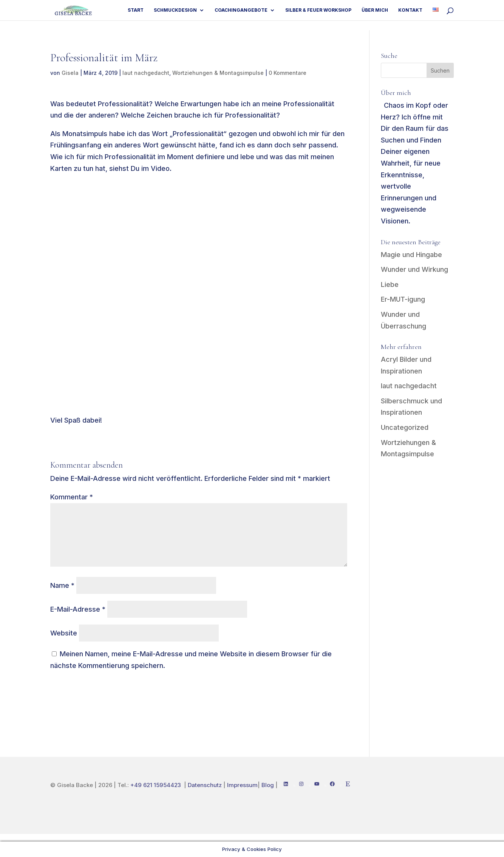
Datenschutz (205, 785)
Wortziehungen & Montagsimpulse (218, 73)
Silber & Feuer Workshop (318, 10)
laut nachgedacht (146, 73)
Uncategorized (405, 427)
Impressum (242, 785)
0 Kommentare (288, 73)
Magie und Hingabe (411, 255)
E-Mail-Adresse (78, 609)
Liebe (390, 284)
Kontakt (410, 10)
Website (64, 633)
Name (62, 585)
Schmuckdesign (175, 10)
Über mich (375, 10)
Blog (268, 785)
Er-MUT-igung (403, 299)
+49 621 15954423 (156, 785)
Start (136, 10)
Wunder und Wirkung (414, 269)
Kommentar (72, 497)
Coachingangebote (241, 10)
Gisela (70, 73)
